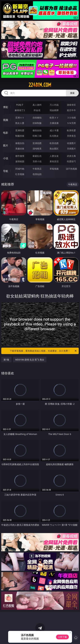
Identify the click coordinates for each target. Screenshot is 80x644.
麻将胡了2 (20, 110)
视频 (6, 120)
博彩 (6, 107)
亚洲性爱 (20, 130)
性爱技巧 (71, 161)
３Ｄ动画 (71, 118)
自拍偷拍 (37, 118)
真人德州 (37, 105)
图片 (6, 145)
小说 (6, 158)
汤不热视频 (71, 169)
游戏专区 (71, 105)
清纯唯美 (37, 149)
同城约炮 (20, 169)
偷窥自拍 (20, 143)
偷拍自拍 (37, 130)
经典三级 (37, 136)
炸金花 (37, 110)
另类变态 (71, 136)
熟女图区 (54, 149)
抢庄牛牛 (71, 110)
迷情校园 (20, 161)
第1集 (6, 360)
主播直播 (54, 123)
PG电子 (20, 105)
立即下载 (62, 637)
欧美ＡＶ (54, 118)
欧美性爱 (71, 130)
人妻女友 (54, 156)
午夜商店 (37, 169)
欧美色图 (54, 143)
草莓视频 (54, 169)
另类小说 (37, 161)
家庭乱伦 (37, 156)
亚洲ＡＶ (20, 118)
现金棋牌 (54, 110)
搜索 (72, 93)
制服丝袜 (20, 136)
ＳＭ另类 (71, 123)
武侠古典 (71, 156)
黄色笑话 (54, 161)
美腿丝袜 (20, 149)
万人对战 (54, 105)
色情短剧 (37, 174)
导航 (6, 171)
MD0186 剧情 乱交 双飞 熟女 (30, 360)
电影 (6, 133)
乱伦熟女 (54, 136)
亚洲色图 (37, 143)
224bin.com (40, 85)
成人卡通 (54, 130)
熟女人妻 (20, 123)
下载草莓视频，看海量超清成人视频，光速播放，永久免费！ (43, 351)
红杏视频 (20, 174)
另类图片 (71, 149)
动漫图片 (71, 143)
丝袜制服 (37, 123)
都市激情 (20, 156)
